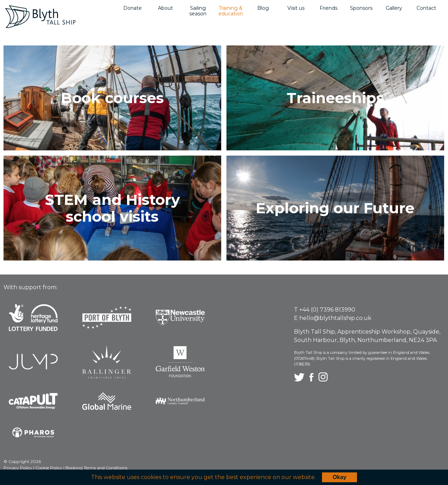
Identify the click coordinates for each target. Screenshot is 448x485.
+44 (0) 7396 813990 (327, 310)
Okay (339, 477)
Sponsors (361, 8)
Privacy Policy (18, 468)
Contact (426, 8)
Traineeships (335, 98)
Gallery (394, 8)
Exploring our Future (335, 208)
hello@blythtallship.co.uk (335, 318)
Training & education (231, 11)
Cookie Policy (49, 468)
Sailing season (198, 11)
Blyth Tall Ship (40, 17)
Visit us (296, 8)
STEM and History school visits (112, 208)
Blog (263, 8)
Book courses (112, 98)
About (165, 8)
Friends (328, 8)
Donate (132, 8)
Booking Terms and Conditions (96, 468)
